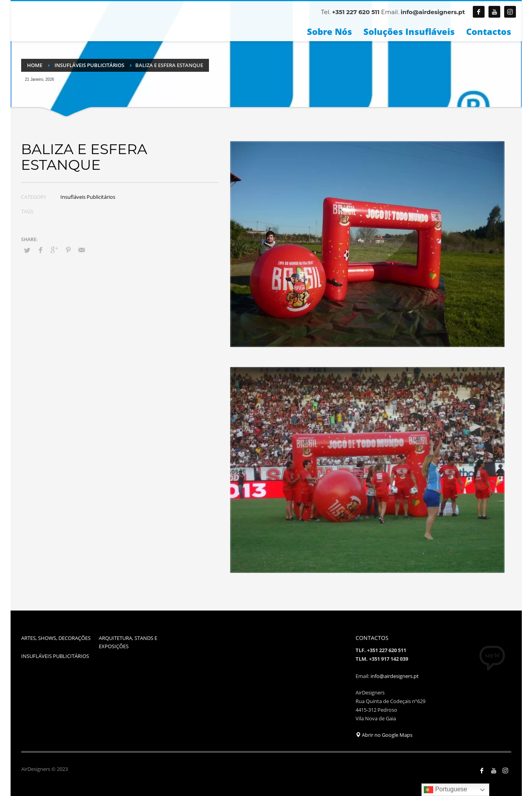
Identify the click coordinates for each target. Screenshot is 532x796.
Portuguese (445, 790)
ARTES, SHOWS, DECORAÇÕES (56, 638)
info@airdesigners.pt (433, 12)
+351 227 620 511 (355, 12)
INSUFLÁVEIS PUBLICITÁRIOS (55, 656)
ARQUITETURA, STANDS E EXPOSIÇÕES (128, 642)
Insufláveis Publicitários (88, 197)
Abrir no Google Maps (384, 735)
